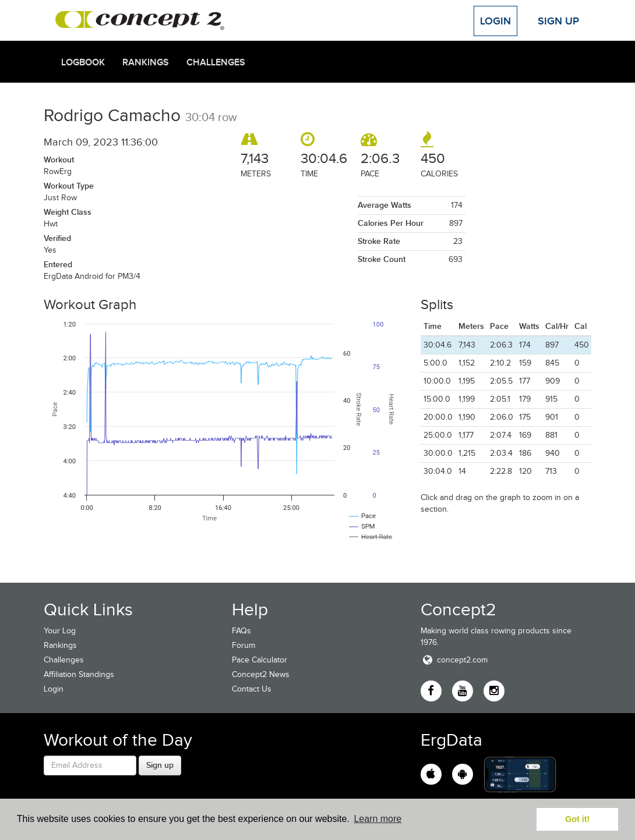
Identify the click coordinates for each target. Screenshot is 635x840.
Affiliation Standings (79, 674)
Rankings (146, 62)
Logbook (83, 62)
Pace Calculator (260, 660)
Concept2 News (261, 674)
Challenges (216, 62)
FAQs (241, 631)
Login (495, 21)
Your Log (60, 631)
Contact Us (252, 689)
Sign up (160, 765)
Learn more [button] (378, 819)
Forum (244, 645)
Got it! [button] (577, 819)
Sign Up (558, 21)
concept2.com (454, 660)
